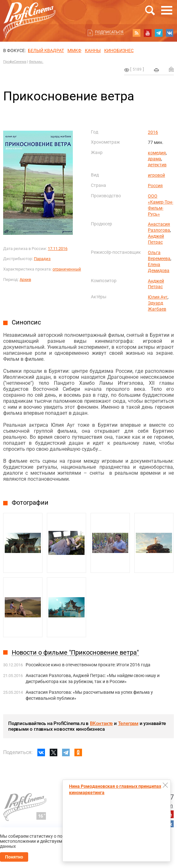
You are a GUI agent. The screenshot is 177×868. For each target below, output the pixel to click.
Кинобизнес (119, 51)
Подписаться (109, 32)
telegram (159, 33)
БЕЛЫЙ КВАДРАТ (46, 51)
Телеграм (128, 723)
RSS (136, 33)
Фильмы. (36, 62)
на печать (156, 70)
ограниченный (67, 269)
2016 (153, 132)
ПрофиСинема (15, 62)
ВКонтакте (101, 723)
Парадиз (42, 259)
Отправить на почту (171, 69)
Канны (93, 51)
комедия (157, 153)
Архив (25, 279)
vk (170, 33)
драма (155, 159)
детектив (157, 165)
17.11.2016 (58, 249)
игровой (156, 175)
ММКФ (74, 51)
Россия (155, 186)
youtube (148, 33)
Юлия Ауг (158, 297)
